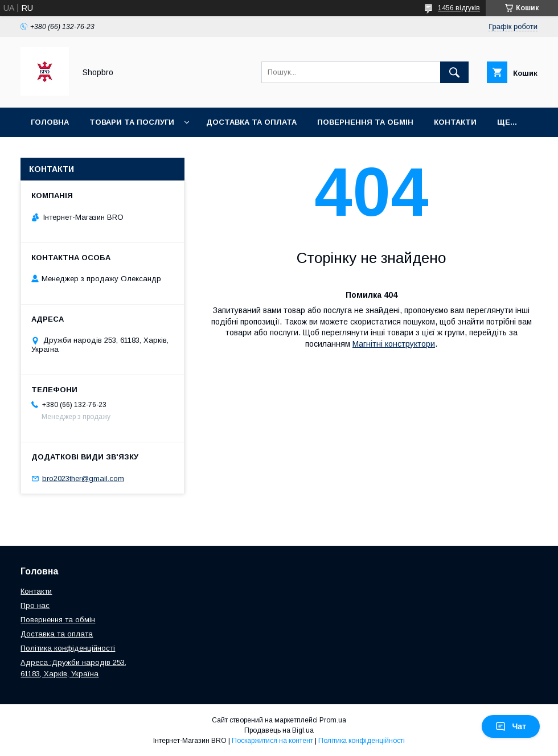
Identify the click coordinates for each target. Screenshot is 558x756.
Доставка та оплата (251, 122)
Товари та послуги (132, 122)
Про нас (35, 605)
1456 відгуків (459, 8)
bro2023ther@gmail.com (83, 478)
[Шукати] (454, 72)
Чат (511, 726)
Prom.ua (333, 720)
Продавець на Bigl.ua (279, 730)
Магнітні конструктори (394, 344)
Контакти (455, 122)
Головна (50, 122)
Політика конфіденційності (68, 648)
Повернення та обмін (58, 620)
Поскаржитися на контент (272, 741)
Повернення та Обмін (365, 122)
